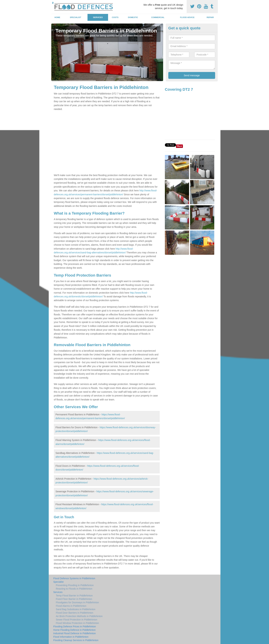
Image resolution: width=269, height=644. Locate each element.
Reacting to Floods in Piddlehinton (74, 589)
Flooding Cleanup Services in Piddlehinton (76, 640)
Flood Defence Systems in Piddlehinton (74, 578)
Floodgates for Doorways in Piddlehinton (77, 602)
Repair (210, 17)
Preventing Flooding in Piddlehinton (75, 585)
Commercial (158, 17)
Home (57, 17)
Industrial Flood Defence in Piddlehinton (75, 633)
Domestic (133, 17)
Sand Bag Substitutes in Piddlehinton (76, 609)
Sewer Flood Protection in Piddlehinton (77, 620)
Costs (115, 17)
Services (98, 17)
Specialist (75, 17)
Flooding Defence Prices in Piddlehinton (75, 626)
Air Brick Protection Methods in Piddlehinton (79, 616)
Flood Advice (187, 17)
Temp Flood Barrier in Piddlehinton (74, 596)
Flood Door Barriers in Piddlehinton (75, 613)
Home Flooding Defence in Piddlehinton (75, 630)
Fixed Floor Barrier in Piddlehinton (74, 599)
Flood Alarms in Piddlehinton (71, 606)
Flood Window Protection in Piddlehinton (77, 623)
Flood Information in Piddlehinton (71, 637)
